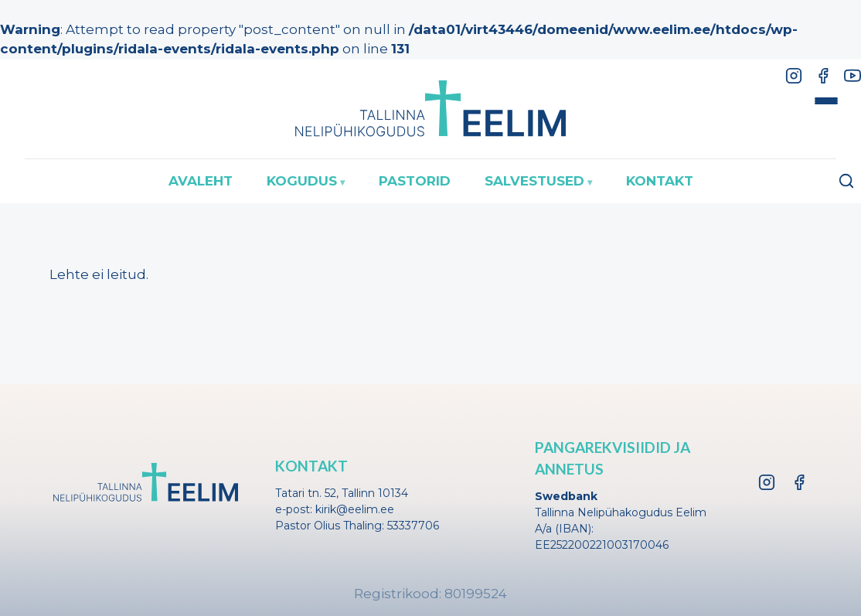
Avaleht (201, 181)
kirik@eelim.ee (355, 509)
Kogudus (302, 181)
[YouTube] (852, 76)
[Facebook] (823, 76)
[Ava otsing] (846, 181)
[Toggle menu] (826, 101)
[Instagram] (794, 76)
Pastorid (415, 181)
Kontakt (660, 181)
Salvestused (534, 181)
